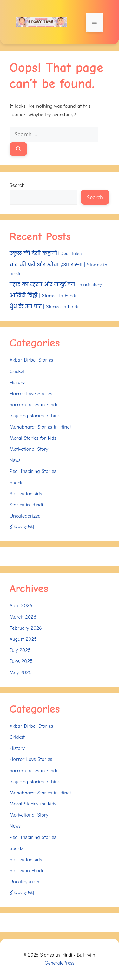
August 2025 (23, 639)
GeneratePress (60, 963)
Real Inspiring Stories (33, 471)
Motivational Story (29, 449)
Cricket (17, 371)
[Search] (18, 149)
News (15, 460)
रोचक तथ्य (22, 527)
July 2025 (20, 650)
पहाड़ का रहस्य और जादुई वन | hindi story (56, 285)
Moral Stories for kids (33, 438)
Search (17, 185)
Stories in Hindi (26, 505)
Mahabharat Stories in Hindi (40, 427)
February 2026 (26, 628)
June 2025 (21, 661)
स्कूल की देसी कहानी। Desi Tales (46, 254)
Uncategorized (25, 516)
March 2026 (23, 617)
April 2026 (21, 606)
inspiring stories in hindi (36, 416)
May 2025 (20, 673)
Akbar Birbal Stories (31, 360)
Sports (16, 483)
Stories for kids (26, 494)
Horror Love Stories (31, 394)
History (17, 383)
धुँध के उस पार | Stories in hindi (44, 307)
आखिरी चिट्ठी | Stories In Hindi (43, 296)
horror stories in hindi (33, 405)
